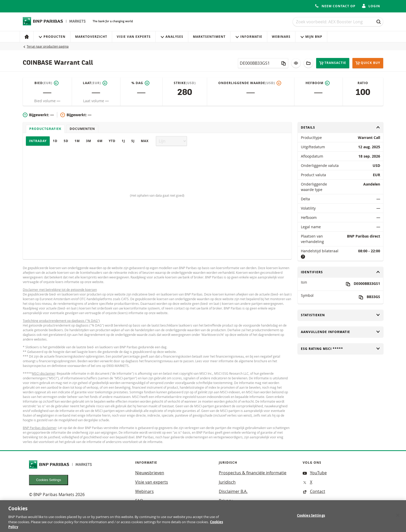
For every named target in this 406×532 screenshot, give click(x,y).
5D (66, 141)
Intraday (38, 141)
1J (123, 141)
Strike (185, 83)
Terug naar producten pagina (48, 46)
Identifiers (340, 272)
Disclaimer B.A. (233, 491)
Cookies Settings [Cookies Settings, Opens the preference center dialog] (311, 519)
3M (89, 141)
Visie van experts (134, 37)
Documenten (82, 129)
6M (100, 141)
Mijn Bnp (311, 37)
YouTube (315, 473)
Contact (314, 491)
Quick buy (368, 63)
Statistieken (340, 315)
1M (77, 141)
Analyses (172, 37)
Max (145, 141)
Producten (52, 37)
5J (133, 141)
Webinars (281, 37)
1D (55, 141)
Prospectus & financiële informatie (253, 473)
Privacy (226, 501)
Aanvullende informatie (340, 332)
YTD (112, 141)
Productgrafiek (45, 129)
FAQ (139, 501)
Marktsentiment (209, 37)
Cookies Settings (49, 480)
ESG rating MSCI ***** (340, 349)
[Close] (398, 518)
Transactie (333, 63)
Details (340, 127)
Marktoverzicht (91, 37)
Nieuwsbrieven (150, 473)
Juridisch (227, 482)
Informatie (249, 37)
